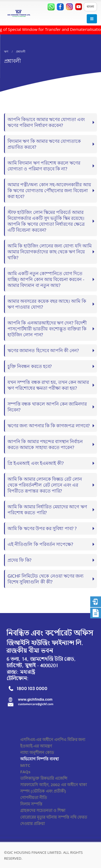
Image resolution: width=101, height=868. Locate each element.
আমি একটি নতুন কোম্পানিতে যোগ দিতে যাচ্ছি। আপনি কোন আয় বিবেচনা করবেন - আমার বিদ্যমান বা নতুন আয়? (46, 279)
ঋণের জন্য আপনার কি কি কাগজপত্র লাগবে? (49, 426)
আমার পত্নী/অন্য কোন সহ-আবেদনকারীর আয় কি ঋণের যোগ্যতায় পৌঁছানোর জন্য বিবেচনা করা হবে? (49, 190)
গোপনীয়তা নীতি (34, 797)
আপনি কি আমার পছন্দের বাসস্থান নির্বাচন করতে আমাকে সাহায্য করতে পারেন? (45, 444)
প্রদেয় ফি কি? (20, 560)
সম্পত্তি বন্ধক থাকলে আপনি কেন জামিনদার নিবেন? (47, 407)
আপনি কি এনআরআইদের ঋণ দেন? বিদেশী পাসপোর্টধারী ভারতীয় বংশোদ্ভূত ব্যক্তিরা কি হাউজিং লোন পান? (47, 329)
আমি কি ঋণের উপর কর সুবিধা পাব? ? (42, 528)
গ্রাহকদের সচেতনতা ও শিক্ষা (43, 810)
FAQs (25, 772)
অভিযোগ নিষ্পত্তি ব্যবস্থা (39, 759)
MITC (25, 765)
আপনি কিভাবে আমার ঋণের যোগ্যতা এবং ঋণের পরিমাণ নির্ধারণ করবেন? (46, 122)
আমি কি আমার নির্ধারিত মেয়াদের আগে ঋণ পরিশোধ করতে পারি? (47, 510)
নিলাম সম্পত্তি (31, 804)
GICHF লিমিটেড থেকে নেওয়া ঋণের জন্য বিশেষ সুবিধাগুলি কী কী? (46, 579)
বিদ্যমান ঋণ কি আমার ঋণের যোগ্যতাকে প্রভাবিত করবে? (44, 144)
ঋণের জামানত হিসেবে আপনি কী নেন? (43, 350)
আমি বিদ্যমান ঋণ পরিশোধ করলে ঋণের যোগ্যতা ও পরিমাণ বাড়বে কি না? (44, 166)
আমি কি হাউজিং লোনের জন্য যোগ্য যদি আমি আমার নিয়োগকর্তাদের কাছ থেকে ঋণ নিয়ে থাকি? (50, 252)
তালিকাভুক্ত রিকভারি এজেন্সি (44, 778)
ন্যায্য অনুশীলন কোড (37, 752)
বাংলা (90, 7)
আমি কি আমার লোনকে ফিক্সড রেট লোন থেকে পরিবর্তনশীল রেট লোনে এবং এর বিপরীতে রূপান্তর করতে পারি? (45, 485)
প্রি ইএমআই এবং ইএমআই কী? (36, 463)
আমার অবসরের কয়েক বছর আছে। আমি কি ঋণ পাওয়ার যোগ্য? (47, 304)
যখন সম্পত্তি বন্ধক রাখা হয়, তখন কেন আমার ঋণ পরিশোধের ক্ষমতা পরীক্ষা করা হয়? (48, 385)
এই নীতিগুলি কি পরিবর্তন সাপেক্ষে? (40, 544)
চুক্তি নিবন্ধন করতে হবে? (30, 366)
